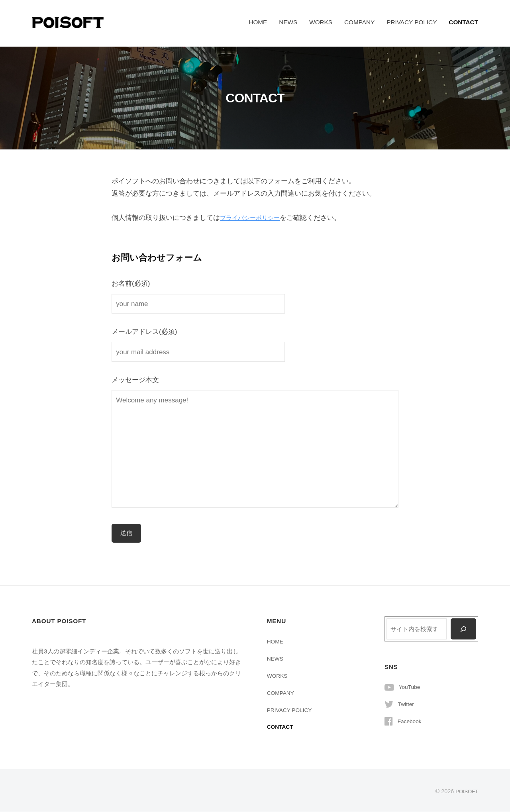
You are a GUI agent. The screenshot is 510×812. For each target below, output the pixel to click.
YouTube (411, 688)
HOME (258, 22)
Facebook (411, 722)
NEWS (288, 22)
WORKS (321, 22)
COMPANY (359, 22)
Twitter (407, 705)
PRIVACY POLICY (412, 22)
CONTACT (463, 22)
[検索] (463, 630)
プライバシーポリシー (254, 218)
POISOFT (466, 792)
